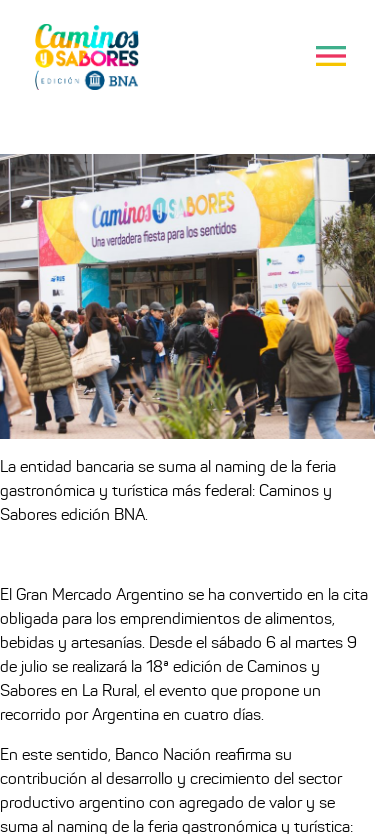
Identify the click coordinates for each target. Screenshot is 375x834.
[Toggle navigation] (331, 56)
